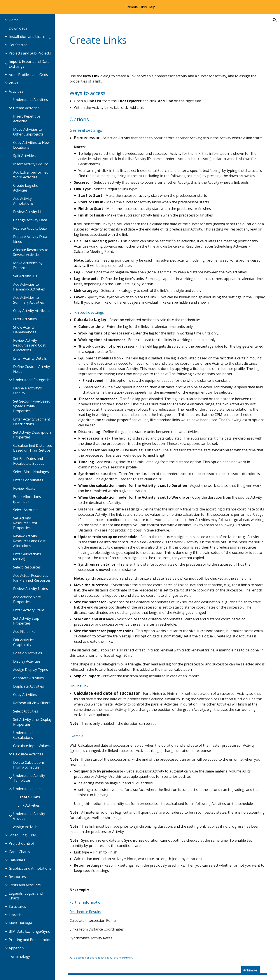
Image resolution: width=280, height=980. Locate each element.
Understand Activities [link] (31, 100)
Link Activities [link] (29, 805)
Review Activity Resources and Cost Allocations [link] (29, 345)
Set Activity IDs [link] (25, 276)
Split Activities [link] (24, 156)
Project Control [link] (21, 843)
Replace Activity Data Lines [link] (30, 239)
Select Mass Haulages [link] (31, 472)
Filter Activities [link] (25, 319)
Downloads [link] (18, 28)
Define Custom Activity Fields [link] (31, 369)
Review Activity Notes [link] (31, 589)
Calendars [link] (17, 860)
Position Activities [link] (28, 653)
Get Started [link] (18, 45)
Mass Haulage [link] (20, 923)
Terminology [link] (19, 956)
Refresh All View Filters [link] (32, 703)
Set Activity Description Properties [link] (32, 435)
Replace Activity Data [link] (30, 228)
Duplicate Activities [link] (29, 686)
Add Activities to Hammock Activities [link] (29, 287)
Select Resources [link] (27, 567)
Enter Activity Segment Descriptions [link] (32, 422)
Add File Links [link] (24, 632)
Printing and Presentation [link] (30, 940)
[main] (150, 40)
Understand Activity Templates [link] (29, 778)
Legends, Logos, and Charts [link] (26, 896)
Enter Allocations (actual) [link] (27, 556)
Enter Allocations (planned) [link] (27, 499)
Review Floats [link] (24, 488)
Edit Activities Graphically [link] (24, 642)
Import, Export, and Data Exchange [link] (29, 64)
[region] (140, 7)
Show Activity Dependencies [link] (25, 330)
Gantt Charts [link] (19, 852)
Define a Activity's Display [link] (27, 391)
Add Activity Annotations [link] (23, 201)
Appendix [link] (16, 948)
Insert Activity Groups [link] (31, 164)
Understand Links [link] (28, 789)
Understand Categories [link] (32, 380)
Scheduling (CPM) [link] (23, 835)
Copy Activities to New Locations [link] (31, 145)
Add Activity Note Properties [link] (27, 599)
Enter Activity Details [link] (30, 358)
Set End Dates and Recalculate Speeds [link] (29, 461)
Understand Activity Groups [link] (29, 816)
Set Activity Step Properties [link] (26, 621)
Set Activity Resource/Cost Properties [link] (25, 523)
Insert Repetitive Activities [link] (27, 119)
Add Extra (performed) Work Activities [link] (31, 175)
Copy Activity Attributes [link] (32, 311)
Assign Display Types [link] (31, 670)
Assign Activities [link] (26, 827)
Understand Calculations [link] (23, 735)
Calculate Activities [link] (28, 754)
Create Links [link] (29, 797)
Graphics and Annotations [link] (30, 868)
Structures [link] (17, 906)
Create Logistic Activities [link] (25, 188)
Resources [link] (17, 877)
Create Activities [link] (26, 108)
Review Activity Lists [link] (29, 212)
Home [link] (14, 20)
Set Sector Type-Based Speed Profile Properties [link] (32, 406)
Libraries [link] (16, 915)
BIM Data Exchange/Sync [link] (29, 931)
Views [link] (13, 83)
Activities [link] (16, 91)
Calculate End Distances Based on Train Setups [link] (32, 448)
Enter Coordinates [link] (28, 480)
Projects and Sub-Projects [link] (30, 53)
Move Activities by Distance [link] (28, 265)
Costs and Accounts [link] (25, 885)
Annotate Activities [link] (28, 678)
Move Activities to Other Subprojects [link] (28, 132)
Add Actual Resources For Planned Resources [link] (32, 578)
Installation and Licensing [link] (30, 37)
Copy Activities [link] (25, 695)
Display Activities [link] (27, 661)
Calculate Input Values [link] (31, 746)
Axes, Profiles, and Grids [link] (28, 75)
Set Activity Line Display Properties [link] (32, 722)
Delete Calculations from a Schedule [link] (29, 765)
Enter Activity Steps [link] (29, 610)
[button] (275, 20)
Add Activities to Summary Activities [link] (29, 300)
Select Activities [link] (26, 711)
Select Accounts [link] (26, 510)
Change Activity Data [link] (30, 220)
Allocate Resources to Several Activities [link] (31, 252)
